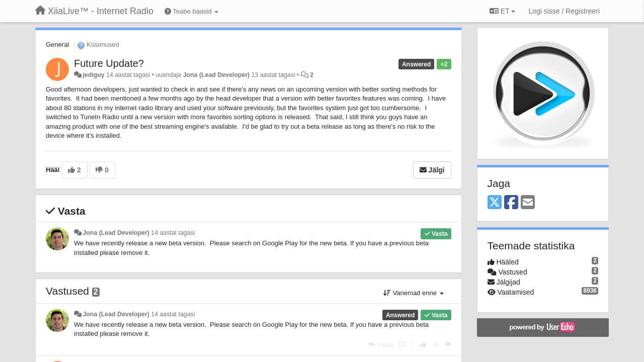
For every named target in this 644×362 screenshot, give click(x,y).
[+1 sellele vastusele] (423, 345)
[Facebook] (511, 203)
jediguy (93, 75)
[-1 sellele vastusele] (448, 345)
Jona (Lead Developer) (216, 75)
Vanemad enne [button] (413, 293)
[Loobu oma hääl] (436, 345)
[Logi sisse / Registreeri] (564, 11)
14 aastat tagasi (173, 233)
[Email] (528, 203)
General (57, 44)
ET (502, 11)
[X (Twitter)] (495, 203)
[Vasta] (381, 345)
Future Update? (109, 63)
